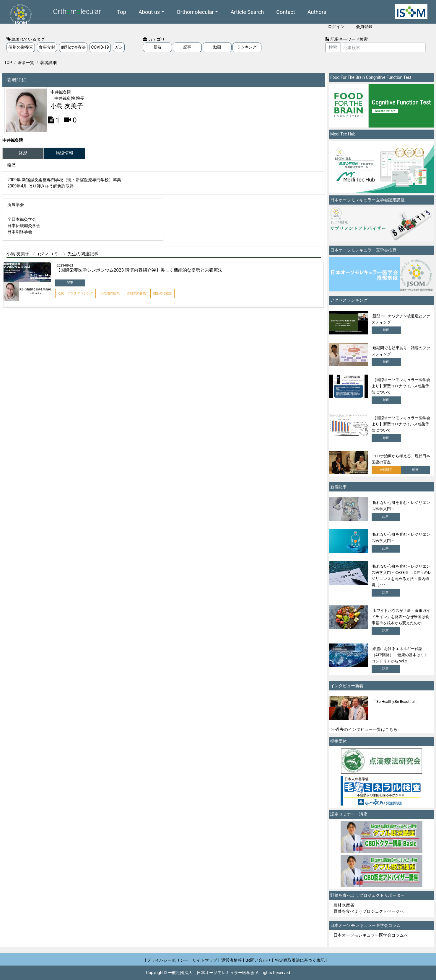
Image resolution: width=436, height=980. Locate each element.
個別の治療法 (73, 47)
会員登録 (364, 27)
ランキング (247, 47)
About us (149, 12)
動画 (217, 47)
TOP (8, 63)
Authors (317, 12)
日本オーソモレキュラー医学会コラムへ (371, 935)
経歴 (23, 153)
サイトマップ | (206, 960)
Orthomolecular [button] (195, 12)
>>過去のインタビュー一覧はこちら (365, 729)
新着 (157, 47)
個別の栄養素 (21, 47)
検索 (333, 47)
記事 (187, 47)
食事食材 (47, 47)
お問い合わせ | (260, 960)
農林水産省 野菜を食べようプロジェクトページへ (369, 908)
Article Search (247, 12)
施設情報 (64, 153)
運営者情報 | (233, 960)
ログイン (336, 27)
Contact (286, 12)
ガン (119, 47)
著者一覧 (26, 63)
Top (122, 12)
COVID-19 (100, 47)
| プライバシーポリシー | (168, 960)
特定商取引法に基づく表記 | (301, 960)
